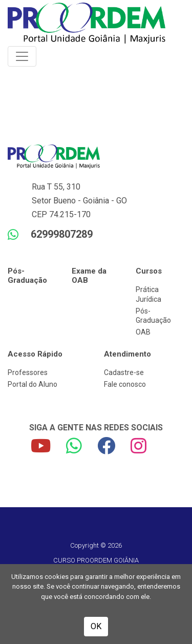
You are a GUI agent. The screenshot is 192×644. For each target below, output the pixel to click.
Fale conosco (125, 384)
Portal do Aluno (33, 384)
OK (96, 626)
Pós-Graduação (27, 276)
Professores (28, 372)
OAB (143, 332)
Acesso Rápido (35, 354)
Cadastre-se (124, 372)
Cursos (149, 271)
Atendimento (127, 354)
